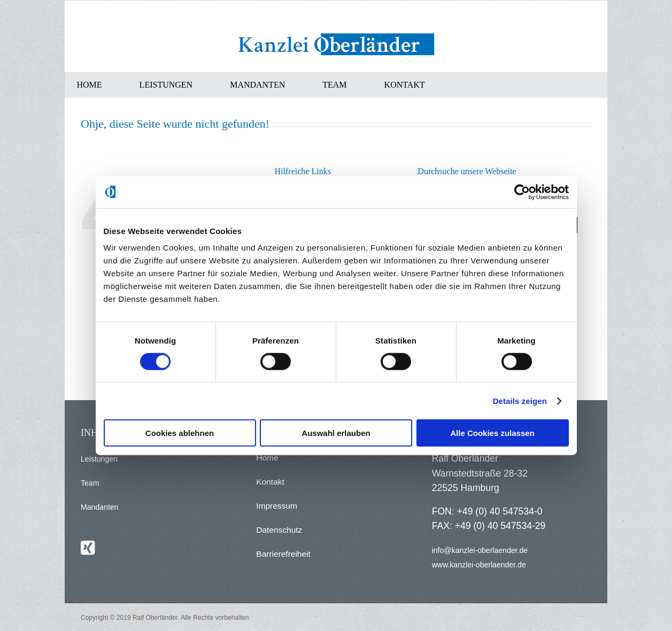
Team (90, 483)
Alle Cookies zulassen (492, 433)
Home (267, 458)
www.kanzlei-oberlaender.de (479, 565)
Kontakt (270, 482)
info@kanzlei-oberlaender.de (480, 550)
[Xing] (88, 548)
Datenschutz (279, 530)
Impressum (277, 506)
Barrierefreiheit (283, 554)
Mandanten (99, 507)
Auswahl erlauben (336, 433)
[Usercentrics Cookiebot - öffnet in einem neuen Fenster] (522, 192)
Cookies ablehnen (180, 433)
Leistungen (99, 459)
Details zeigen (520, 400)
